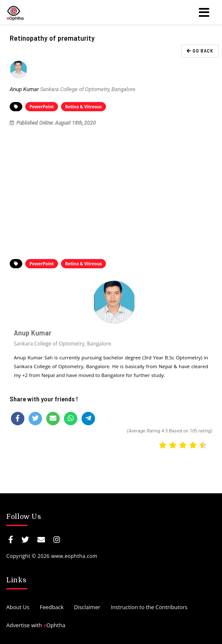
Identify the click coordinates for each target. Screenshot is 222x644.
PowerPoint (42, 107)
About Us (18, 607)
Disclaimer (87, 607)
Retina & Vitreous (83, 107)
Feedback (52, 607)
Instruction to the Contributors (149, 607)
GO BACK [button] (200, 51)
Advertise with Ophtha (36, 625)
